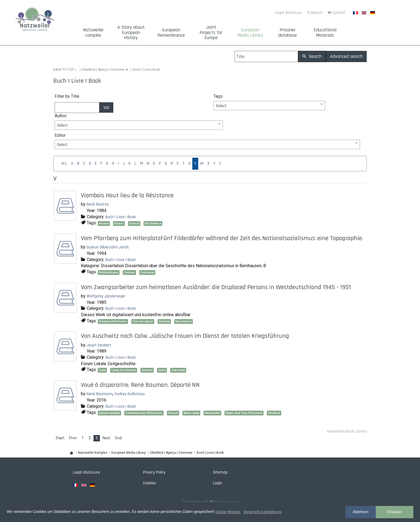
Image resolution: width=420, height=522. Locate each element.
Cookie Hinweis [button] (228, 512)
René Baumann (100, 394)
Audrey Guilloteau (130, 394)
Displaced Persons (113, 321)
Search (317, 13)
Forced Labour (143, 321)
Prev (73, 438)
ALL (64, 163)
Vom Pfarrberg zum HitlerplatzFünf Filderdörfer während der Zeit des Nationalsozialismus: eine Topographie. (222, 238)
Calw (102, 370)
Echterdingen (109, 272)
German (129, 272)
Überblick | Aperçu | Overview (103, 70)
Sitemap (220, 472)
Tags (218, 96)
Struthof (274, 413)
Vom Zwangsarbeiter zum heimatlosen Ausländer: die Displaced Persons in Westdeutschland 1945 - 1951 (216, 287)
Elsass (119, 223)
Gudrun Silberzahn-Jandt (108, 247)
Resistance (153, 223)
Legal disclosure (288, 13)
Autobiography (109, 413)
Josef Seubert (99, 345)
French (134, 223)
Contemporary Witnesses (144, 413)
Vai (106, 107)
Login (217, 483)
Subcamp (147, 272)
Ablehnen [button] (360, 512)
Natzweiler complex (93, 33)
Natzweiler (212, 413)
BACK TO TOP (63, 70)
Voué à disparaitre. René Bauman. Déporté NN (140, 385)
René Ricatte (98, 204)
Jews (162, 370)
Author (61, 116)
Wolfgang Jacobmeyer (106, 296)
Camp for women (124, 370)
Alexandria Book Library (347, 431)
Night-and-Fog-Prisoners (244, 413)
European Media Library (250, 33)
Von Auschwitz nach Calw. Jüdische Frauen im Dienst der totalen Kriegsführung (185, 336)
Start (60, 438)
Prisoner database (288, 33)
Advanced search (346, 56)
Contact (339, 13)
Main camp (191, 413)
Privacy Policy (154, 472)
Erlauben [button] (395, 512)
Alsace (104, 223)
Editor (60, 135)
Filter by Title (67, 96)
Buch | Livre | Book (121, 217)
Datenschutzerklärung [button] (262, 512)
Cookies (150, 483)
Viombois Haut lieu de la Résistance (127, 195)
